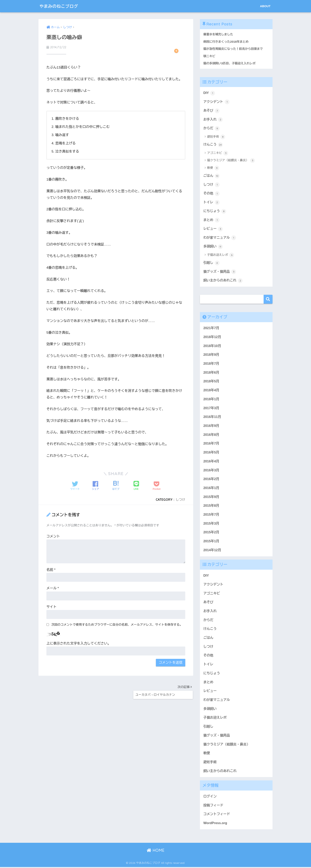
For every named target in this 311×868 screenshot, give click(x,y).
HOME (156, 851)
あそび (211, 111)
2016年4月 (211, 462)
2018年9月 (211, 356)
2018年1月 (211, 400)
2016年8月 (211, 435)
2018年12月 (212, 338)
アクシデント (216, 102)
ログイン (210, 797)
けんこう (213, 145)
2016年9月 (211, 427)
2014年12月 (212, 551)
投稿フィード (213, 806)
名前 (51, 570)
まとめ (211, 221)
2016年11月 (212, 418)
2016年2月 (211, 480)
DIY (209, 93)
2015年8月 (211, 507)
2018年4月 (211, 391)
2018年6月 (211, 373)
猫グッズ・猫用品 (220, 273)
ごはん (211, 176)
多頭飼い (213, 247)
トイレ (211, 203)
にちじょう (215, 212)
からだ (211, 129)
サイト (51, 607)
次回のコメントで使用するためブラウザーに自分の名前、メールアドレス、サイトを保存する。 (117, 625)
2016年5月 (211, 453)
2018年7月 (211, 364)
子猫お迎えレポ (221, 256)
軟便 (213, 168)
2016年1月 (211, 489)
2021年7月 (211, 329)
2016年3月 (211, 471)
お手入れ (213, 120)
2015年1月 (211, 542)
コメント (53, 536)
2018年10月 (212, 347)
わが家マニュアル (220, 239)
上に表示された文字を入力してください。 (79, 643)
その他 (211, 194)
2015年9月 (211, 498)
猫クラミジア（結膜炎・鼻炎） (231, 161)
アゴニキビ (218, 154)
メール (53, 588)
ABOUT (265, 6)
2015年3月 (211, 524)
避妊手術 (216, 137)
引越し (211, 264)
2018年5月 (211, 382)
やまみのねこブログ (61, 6)
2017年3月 (211, 409)
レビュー (213, 230)
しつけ (180, 500)
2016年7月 (211, 444)
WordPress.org (215, 824)
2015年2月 (211, 533)
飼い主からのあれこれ (223, 281)
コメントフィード (217, 815)
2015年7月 (211, 515)
